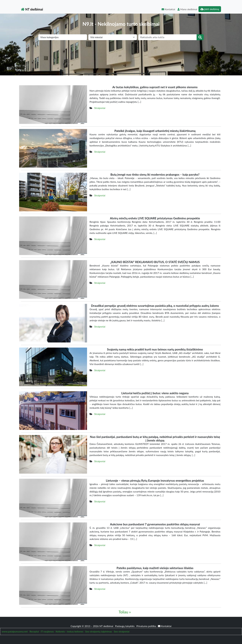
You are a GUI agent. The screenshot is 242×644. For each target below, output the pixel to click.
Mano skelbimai (187, 9)
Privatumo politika (147, 626)
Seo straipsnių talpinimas (99, 631)
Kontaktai (168, 9)
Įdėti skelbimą (210, 9)
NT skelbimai (32, 9)
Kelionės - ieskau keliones (70, 631)
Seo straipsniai (122, 631)
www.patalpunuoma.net (15, 631)
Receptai (34, 631)
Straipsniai (100, 108)
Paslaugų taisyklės (125, 626)
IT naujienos (47, 631)
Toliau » (125, 612)
